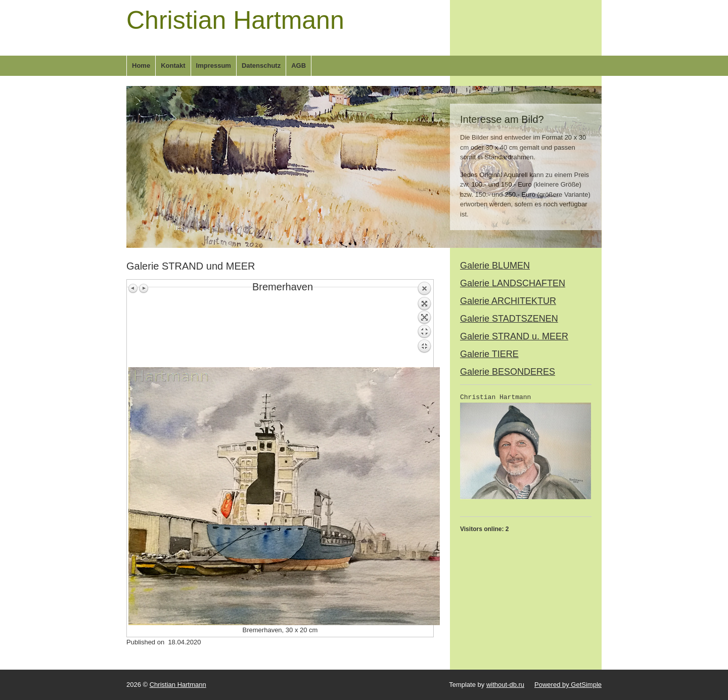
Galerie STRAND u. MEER (514, 336)
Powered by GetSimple (568, 685)
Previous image (133, 288)
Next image (144, 288)
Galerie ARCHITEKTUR (508, 301)
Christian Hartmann (235, 20)
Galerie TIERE (489, 354)
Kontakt (173, 65)
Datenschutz (261, 65)
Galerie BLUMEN (495, 266)
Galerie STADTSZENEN (509, 319)
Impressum (214, 65)
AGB (299, 65)
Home (141, 65)
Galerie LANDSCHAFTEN (513, 283)
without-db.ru (505, 685)
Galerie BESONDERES (508, 372)
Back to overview (424, 324)
